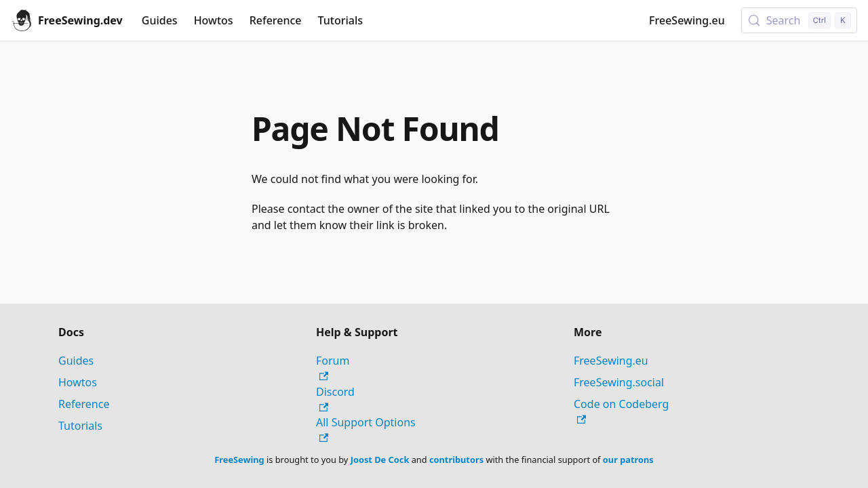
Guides (160, 20)
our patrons (628, 460)
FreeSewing (239, 460)
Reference (276, 20)
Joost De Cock (380, 460)
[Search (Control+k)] (799, 20)
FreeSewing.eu (687, 20)
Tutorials (340, 20)
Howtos (214, 20)
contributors (456, 460)
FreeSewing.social (619, 382)
